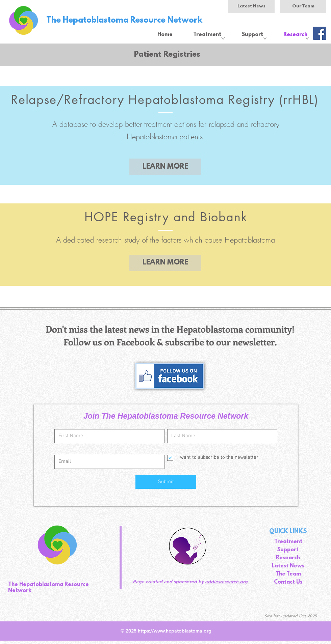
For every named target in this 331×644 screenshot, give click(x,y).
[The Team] (288, 575)
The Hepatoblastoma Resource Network (124, 21)
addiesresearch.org (226, 582)
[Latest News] (251, 7)
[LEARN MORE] (165, 167)
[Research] (288, 558)
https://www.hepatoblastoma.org (175, 631)
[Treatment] (288, 542)
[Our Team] (303, 7)
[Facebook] (320, 33)
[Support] (288, 550)
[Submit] (166, 482)
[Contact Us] (288, 583)
